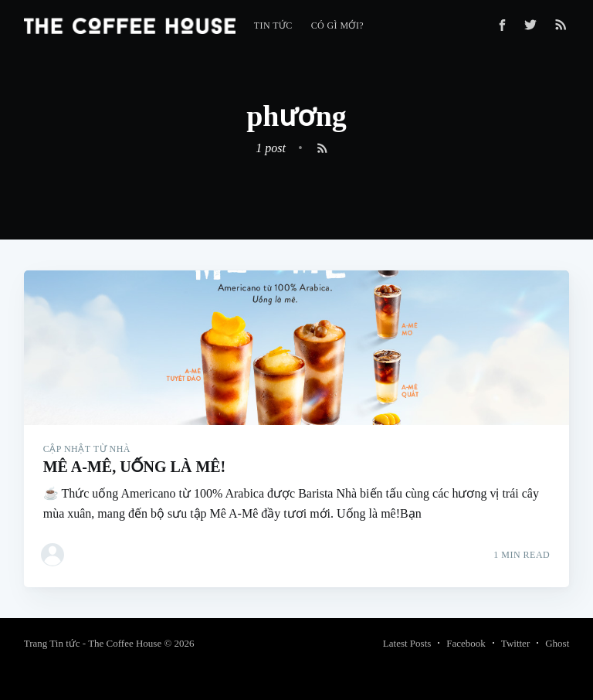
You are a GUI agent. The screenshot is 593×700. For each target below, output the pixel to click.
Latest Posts (407, 643)
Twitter (515, 643)
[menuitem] (273, 26)
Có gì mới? (337, 25)
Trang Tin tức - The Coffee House (93, 643)
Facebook (466, 643)
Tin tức (273, 25)
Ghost (557, 643)
